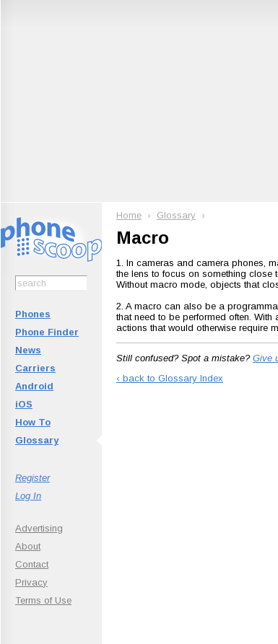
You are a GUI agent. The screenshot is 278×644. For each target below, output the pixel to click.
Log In (28, 496)
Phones (33, 314)
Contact (32, 564)
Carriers (35, 368)
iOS (24, 404)
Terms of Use (43, 600)
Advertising (39, 528)
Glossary (37, 440)
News (28, 350)
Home (129, 215)
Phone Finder (47, 332)
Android (34, 386)
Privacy (31, 582)
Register (32, 478)
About (28, 546)
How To (33, 422)
